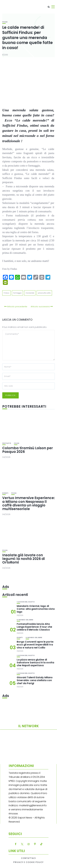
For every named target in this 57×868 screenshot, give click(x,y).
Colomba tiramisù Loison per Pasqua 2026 (28, 450)
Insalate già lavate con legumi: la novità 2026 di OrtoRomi (24, 559)
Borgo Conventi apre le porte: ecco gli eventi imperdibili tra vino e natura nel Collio (35, 645)
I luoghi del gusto (26, 602)
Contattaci (28, 858)
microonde (30, 293)
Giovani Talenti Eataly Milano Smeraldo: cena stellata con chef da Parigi (35, 680)
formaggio (17, 293)
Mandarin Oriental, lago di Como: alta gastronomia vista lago (36, 609)
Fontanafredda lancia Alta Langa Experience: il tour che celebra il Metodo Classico (34, 627)
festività (7, 443)
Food (5, 22)
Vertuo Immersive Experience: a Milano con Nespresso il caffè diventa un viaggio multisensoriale (28, 503)
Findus (6, 293)
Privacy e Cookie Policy (28, 862)
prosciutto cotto (44, 293)
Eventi (5, 493)
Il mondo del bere (25, 620)
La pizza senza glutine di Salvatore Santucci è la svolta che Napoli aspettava (35, 663)
